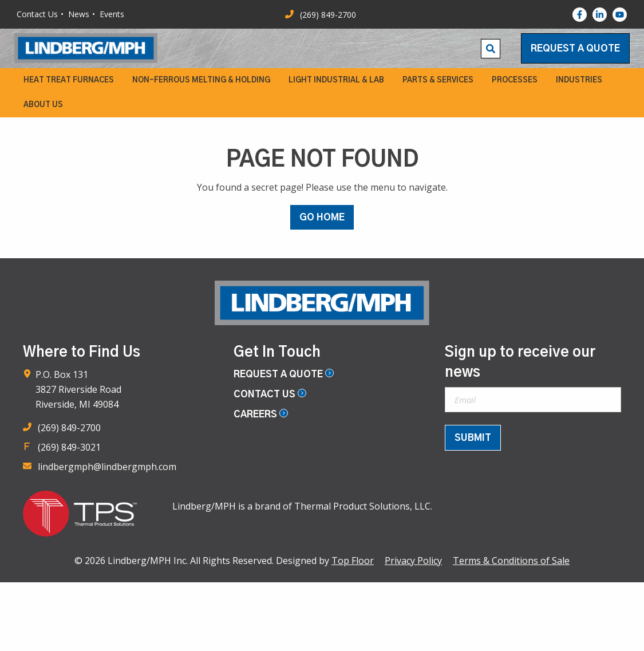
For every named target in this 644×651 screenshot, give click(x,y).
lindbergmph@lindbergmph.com (107, 467)
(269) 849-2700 (69, 428)
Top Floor (353, 561)
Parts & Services (438, 80)
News (79, 14)
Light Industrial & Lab (336, 80)
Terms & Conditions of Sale (511, 561)
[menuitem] (69, 80)
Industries (579, 80)
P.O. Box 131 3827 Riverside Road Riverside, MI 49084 (78, 389)
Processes (515, 80)
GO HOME (322, 218)
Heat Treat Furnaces (69, 80)
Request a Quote (575, 49)
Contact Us (37, 14)
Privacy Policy (413, 561)
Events (112, 14)
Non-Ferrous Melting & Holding (201, 80)
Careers (261, 415)
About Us (43, 105)
